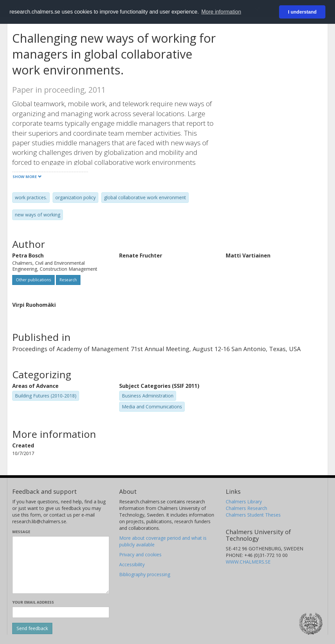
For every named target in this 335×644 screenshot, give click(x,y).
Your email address (33, 602)
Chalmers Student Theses (253, 515)
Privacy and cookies (140, 554)
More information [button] (221, 12)
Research (68, 280)
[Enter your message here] (61, 565)
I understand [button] (302, 12)
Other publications (33, 280)
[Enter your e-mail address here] (61, 612)
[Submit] (32, 628)
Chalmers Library (244, 502)
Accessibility (132, 564)
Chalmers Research (246, 508)
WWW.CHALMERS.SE (248, 562)
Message (21, 532)
